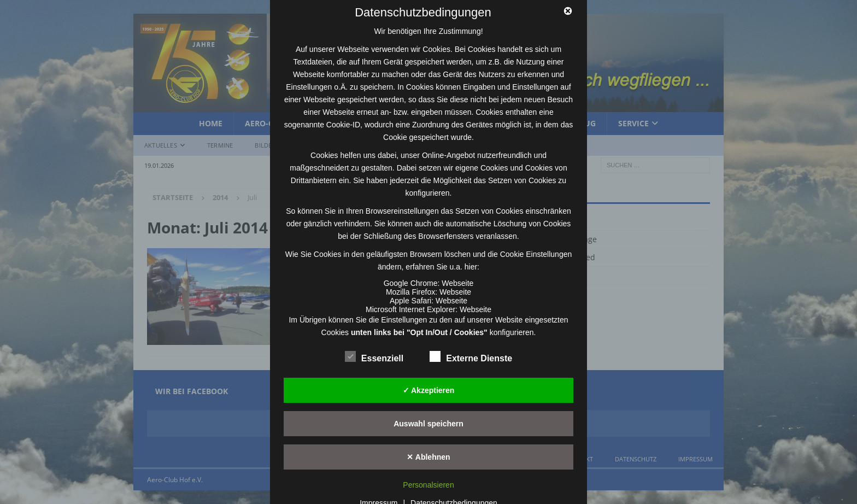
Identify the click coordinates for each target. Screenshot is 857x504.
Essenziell (374, 357)
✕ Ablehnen (428, 457)
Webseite (457, 283)
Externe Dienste (471, 357)
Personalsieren (428, 485)
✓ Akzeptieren (429, 390)
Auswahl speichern (428, 424)
